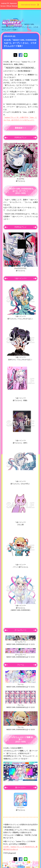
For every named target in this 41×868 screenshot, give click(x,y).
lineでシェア (26, 55)
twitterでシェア (15, 55)
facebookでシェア (20, 55)
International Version (28, 5)
